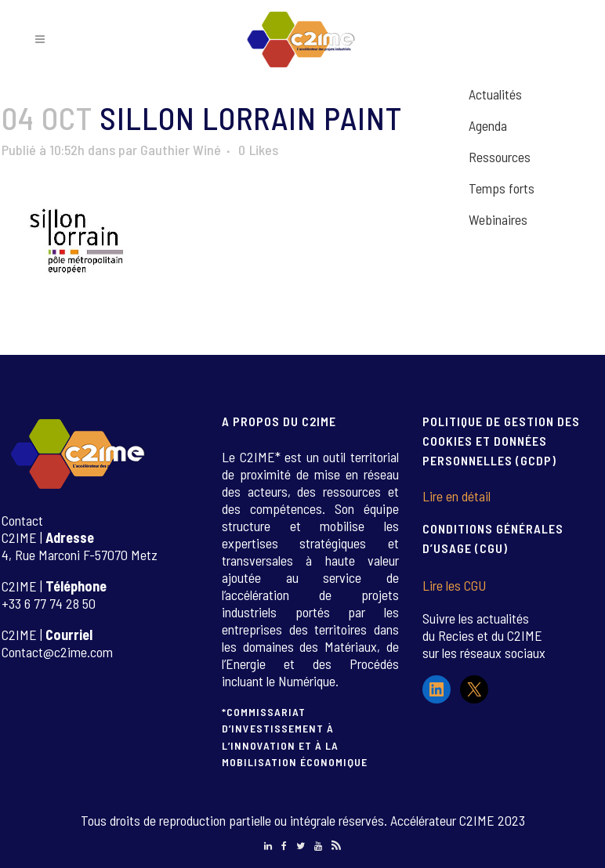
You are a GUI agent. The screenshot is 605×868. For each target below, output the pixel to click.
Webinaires (498, 219)
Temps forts (502, 188)
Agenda (488, 125)
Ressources (500, 157)
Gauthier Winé (181, 150)
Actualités (495, 94)
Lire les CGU (454, 585)
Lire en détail (456, 496)
